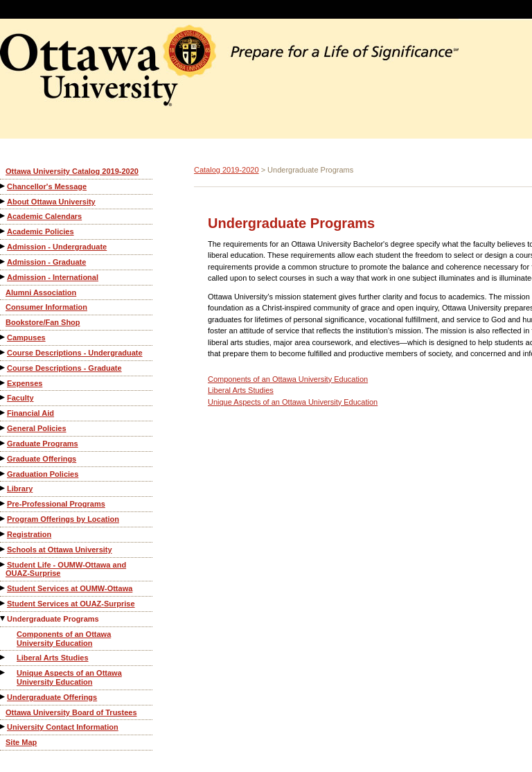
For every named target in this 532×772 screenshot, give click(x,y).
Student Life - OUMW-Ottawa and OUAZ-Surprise (66, 569)
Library (20, 489)
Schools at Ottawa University (60, 550)
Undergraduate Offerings (52, 697)
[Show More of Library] (3, 488)
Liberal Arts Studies (53, 658)
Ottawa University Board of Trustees (71, 712)
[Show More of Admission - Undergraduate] (3, 246)
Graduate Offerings (42, 459)
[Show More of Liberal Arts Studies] (3, 657)
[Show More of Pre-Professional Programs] (3, 503)
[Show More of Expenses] (3, 383)
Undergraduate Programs (53, 619)
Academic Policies (41, 231)
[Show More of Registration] (3, 534)
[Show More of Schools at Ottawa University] (3, 549)
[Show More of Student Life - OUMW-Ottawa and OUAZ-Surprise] (3, 564)
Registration (29, 534)
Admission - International (53, 277)
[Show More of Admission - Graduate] (3, 262)
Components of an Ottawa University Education (64, 639)
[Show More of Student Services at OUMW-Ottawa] (3, 588)
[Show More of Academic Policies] (3, 231)
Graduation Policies (43, 474)
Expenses (25, 383)
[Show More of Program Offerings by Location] (3, 519)
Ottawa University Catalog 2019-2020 (72, 171)
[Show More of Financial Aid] (3, 413)
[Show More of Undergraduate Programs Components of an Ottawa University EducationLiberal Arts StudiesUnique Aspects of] (3, 619)
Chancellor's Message (47, 186)
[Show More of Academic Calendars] (3, 216)
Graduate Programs (43, 444)
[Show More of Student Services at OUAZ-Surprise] (3, 603)
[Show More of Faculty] (3, 397)
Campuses (26, 337)
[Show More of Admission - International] (3, 277)
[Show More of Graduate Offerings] (3, 458)
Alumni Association (41, 292)
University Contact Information (63, 727)
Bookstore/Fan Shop (43, 322)
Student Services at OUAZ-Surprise (71, 604)
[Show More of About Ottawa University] (3, 201)
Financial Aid (30, 413)
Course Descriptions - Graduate (64, 368)
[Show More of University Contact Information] (3, 727)
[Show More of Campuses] (3, 337)
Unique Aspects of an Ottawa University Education (69, 677)
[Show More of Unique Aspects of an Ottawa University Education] (3, 673)
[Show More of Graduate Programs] (3, 443)
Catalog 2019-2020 (227, 170)
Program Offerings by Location (63, 519)
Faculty (20, 398)
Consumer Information (46, 307)
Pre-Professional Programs (56, 504)
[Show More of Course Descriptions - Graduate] (3, 368)
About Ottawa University (51, 202)
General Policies (37, 428)
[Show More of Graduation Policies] (3, 474)
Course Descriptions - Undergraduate (75, 353)
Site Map (21, 742)
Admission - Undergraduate (57, 247)
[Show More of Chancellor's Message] (3, 186)
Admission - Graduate (46, 262)
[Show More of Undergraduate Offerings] (3, 697)
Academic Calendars (44, 216)
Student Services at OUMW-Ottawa (70, 588)
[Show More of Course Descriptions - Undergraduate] (3, 352)
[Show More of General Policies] (3, 428)
